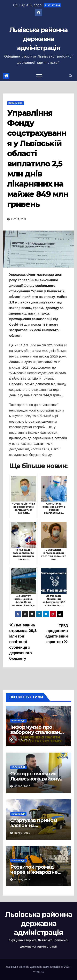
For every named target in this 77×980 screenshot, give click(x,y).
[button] (71, 76)
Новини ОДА (16, 103)
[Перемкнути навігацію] (39, 76)
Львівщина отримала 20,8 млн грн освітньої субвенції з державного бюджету (23, 642)
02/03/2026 (22, 786)
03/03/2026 (22, 740)
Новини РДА (18, 721)
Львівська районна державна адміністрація (38, 39)
